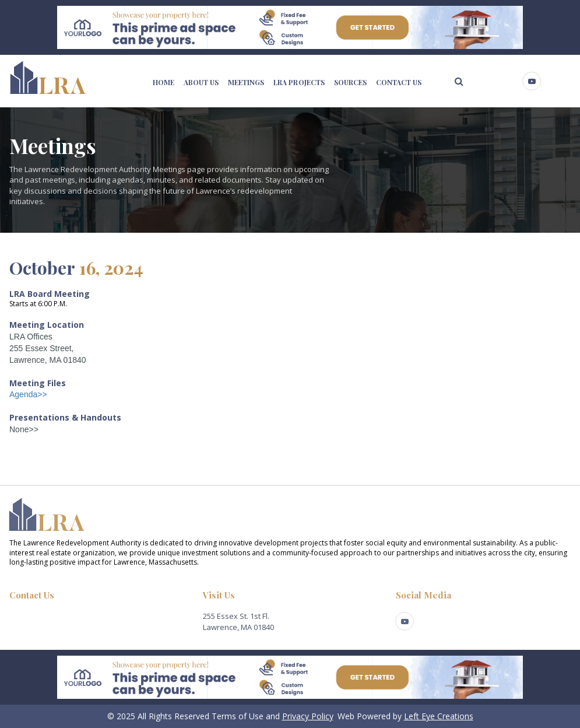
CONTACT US (399, 82)
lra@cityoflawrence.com (52, 616)
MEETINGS (246, 82)
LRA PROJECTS (299, 82)
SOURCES (350, 82)
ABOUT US (201, 82)
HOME (164, 82)
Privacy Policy (308, 716)
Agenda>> (28, 394)
